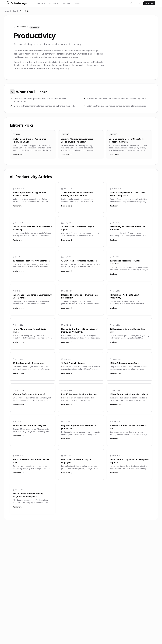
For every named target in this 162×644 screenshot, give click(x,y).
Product (41, 3)
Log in (139, 3)
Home (6, 11)
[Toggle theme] (131, 3)
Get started (149, 3)
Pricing (78, 3)
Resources (67, 3)
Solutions (53, 3)
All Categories (21, 27)
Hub (14, 11)
